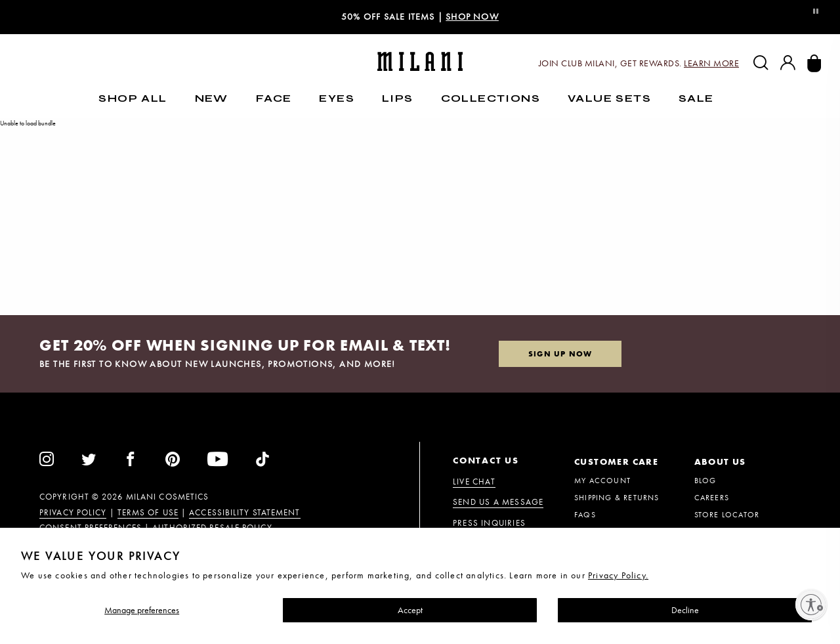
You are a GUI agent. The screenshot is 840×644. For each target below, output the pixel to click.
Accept (410, 610)
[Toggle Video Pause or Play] (815, 12)
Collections (491, 98)
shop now (472, 16)
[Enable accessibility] (811, 605)
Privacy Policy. (618, 575)
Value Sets (609, 98)
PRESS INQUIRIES (489, 523)
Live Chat (474, 482)
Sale (696, 98)
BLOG (705, 481)
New (212, 98)
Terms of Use (148, 513)
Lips (398, 98)
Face (274, 98)
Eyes (337, 98)
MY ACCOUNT (602, 481)
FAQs (585, 515)
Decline (685, 610)
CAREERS (712, 498)
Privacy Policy (73, 513)
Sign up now (560, 354)
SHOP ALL (133, 98)
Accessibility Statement (244, 513)
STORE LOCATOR (727, 515)
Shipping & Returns (617, 498)
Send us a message (498, 502)
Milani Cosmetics (168, 497)
